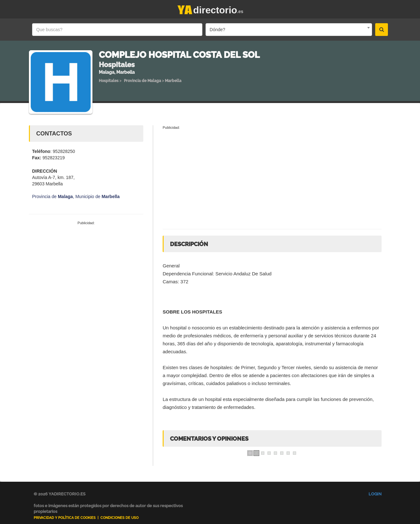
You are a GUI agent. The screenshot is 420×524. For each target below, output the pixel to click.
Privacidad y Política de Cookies (65, 518)
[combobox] (289, 30)
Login (375, 494)
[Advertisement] (86, 273)
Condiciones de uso (119, 518)
